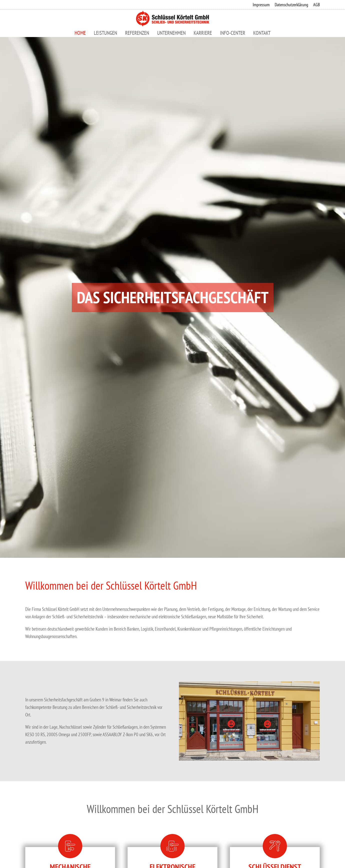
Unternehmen (171, 33)
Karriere (203, 33)
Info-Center (233, 33)
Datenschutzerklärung (291, 5)
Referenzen (137, 33)
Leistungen (105, 33)
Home (80, 33)
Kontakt (262, 33)
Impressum (261, 5)
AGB (316, 5)
